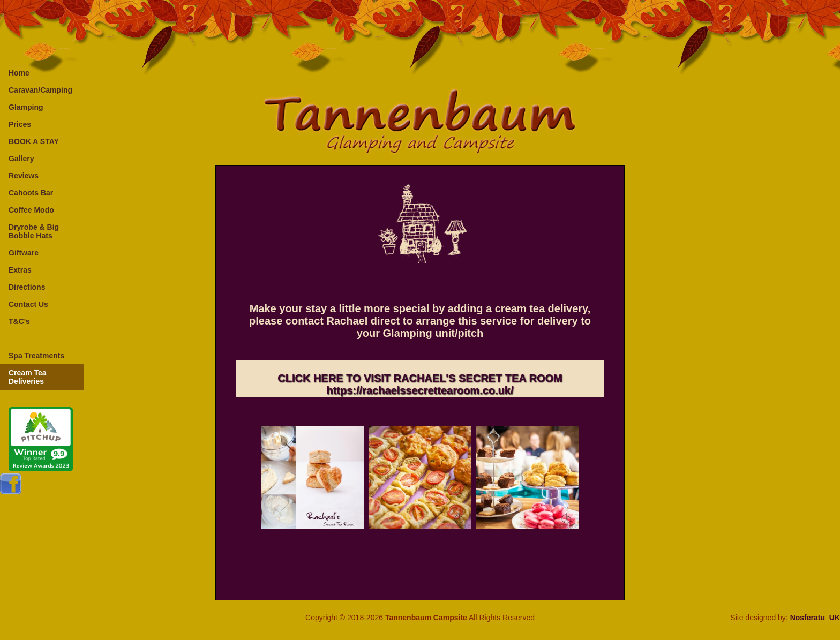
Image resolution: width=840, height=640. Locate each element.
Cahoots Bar (31, 193)
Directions (27, 287)
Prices (20, 124)
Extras (20, 270)
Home (19, 73)
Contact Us (28, 304)
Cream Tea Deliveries (28, 377)
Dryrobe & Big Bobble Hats (34, 231)
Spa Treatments (36, 356)
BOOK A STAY (34, 141)
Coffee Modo (31, 210)
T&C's (19, 321)
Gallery (21, 159)
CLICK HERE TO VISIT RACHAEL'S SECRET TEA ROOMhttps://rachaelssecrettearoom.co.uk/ (420, 384)
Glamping (26, 107)
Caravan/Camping (40, 90)
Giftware (24, 253)
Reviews (24, 176)
